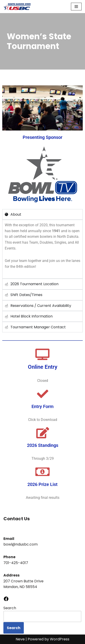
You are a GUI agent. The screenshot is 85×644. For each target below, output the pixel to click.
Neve (20, 639)
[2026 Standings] (43, 433)
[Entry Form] (43, 394)
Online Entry (43, 367)
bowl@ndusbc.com (21, 544)
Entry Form (42, 406)
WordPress (60, 639)
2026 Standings (43, 445)
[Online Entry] (43, 354)
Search (10, 608)
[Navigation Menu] (76, 7)
